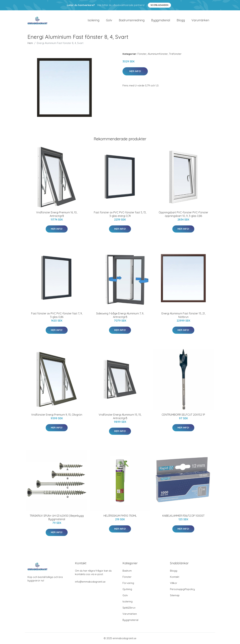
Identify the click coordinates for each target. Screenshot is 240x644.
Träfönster (175, 54)
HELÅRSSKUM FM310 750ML (120, 516)
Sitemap (175, 595)
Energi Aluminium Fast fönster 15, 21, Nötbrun (183, 315)
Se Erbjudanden (159, 5)
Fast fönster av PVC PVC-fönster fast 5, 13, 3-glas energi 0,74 (120, 214)
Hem (30, 43)
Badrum (127, 571)
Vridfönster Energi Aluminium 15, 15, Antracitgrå (120, 416)
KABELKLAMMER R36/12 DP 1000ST (183, 516)
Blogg (181, 20)
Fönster (142, 54)
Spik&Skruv (129, 608)
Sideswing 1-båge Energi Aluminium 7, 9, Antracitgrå (120, 315)
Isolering (93, 20)
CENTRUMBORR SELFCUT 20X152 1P (183, 415)
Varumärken (200, 20)
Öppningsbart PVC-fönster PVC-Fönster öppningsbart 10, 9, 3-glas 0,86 (183, 214)
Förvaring (128, 583)
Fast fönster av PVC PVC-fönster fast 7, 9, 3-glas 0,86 (57, 315)
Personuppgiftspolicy (182, 589)
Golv (109, 20)
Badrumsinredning (132, 20)
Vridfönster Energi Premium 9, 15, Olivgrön (57, 415)
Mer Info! (135, 71)
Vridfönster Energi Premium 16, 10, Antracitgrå (57, 214)
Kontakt (175, 577)
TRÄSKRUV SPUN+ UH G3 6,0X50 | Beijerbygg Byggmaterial (57, 517)
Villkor (174, 583)
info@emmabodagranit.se (90, 582)
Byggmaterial (161, 20)
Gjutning (127, 589)
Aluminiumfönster (158, 54)
